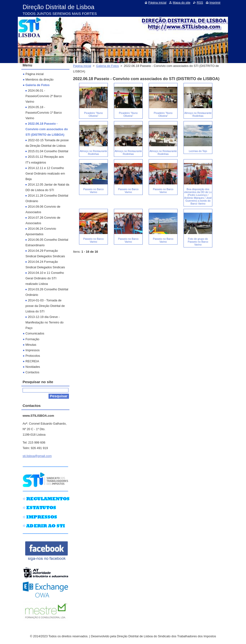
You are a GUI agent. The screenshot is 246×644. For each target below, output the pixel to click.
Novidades (33, 367)
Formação (32, 339)
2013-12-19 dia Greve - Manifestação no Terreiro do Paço (44, 322)
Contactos (32, 372)
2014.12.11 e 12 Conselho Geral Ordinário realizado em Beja (45, 173)
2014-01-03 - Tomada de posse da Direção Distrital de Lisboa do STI (45, 306)
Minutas (31, 345)
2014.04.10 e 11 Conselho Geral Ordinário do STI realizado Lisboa (45, 278)
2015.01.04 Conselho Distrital (48, 151)
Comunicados (35, 333)
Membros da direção (40, 79)
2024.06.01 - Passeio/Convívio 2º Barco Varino (44, 96)
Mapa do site (181, 3)
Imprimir (215, 3)
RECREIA (32, 361)
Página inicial (82, 66)
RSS (200, 3)
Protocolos (33, 356)
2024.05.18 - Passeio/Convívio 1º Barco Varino (44, 113)
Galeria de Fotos (108, 66)
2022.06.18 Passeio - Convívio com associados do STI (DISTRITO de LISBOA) (47, 129)
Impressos (33, 350)
